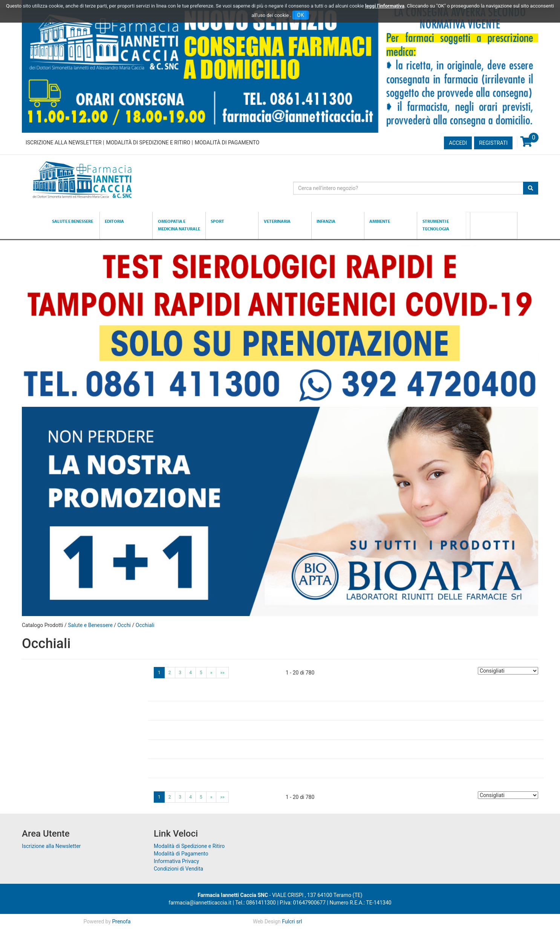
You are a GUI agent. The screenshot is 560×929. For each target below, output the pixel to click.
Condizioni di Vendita (178, 869)
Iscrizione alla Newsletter (64, 143)
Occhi (124, 625)
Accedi (458, 143)
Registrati (493, 143)
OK (300, 15)
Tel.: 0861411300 (256, 903)
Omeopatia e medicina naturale (179, 225)
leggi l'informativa (385, 6)
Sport (217, 221)
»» (222, 673)
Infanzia (326, 221)
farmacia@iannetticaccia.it (200, 903)
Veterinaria (277, 221)
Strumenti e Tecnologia (436, 225)
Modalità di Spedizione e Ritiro (148, 143)
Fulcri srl (292, 921)
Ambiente (380, 221)
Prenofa (121, 921)
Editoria (114, 221)
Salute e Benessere (73, 221)
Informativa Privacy (176, 861)
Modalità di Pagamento (227, 143)
